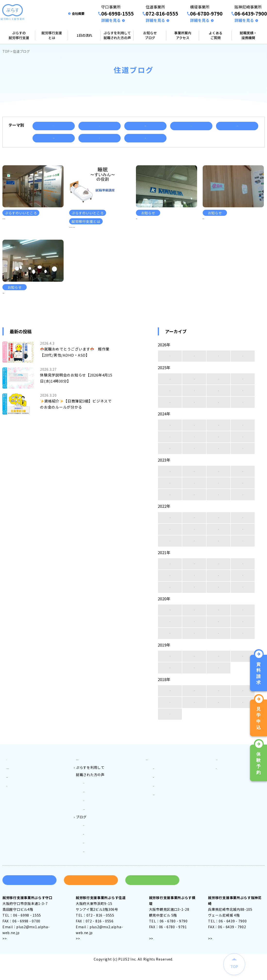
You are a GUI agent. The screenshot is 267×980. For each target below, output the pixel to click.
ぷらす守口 (92, 811)
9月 (243, 409)
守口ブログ (92, 847)
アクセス (14, 955)
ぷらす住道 (92, 818)
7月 (194, 421)
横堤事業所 (162, 811)
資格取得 (145, 138)
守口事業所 (162, 796)
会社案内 (223, 796)
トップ (11, 789)
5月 (243, 421)
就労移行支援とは (52, 35)
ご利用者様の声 (145, 126)
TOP (6, 51)
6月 (219, 421)
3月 (194, 386)
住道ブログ (92, 854)
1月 (243, 386)
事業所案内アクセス (183, 35)
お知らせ (100, 126)
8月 (170, 421)
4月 (170, 386)
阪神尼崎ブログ (96, 869)
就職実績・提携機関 (248, 35)
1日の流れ (84, 35)
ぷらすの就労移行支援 (19, 35)
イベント (54, 126)
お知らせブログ (150, 35)
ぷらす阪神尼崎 (96, 832)
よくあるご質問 (216, 35)
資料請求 (29, 897)
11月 (194, 409)
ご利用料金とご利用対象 (96, 789)
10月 (218, 409)
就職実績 (100, 138)
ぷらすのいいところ (237, 126)
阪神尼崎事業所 (165, 818)
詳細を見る (111, 20)
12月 (170, 409)
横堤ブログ (92, 862)
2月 (219, 386)
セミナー (191, 126)
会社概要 (78, 13)
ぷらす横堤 (92, 825)
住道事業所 (162, 803)
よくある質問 (226, 789)
